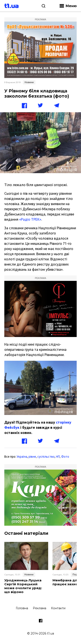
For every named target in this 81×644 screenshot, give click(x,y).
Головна (22, 608)
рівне (32, 457)
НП (58, 457)
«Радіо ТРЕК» (30, 219)
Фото (65, 457)
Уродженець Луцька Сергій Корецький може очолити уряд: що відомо (23, 586)
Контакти (58, 608)
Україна (22, 457)
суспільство (46, 457)
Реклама (40, 608)
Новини (29, 82)
